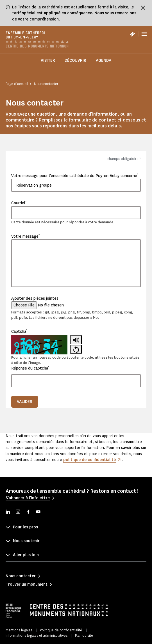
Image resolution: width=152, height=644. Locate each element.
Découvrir (75, 60)
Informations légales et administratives (37, 635)
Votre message (25, 236)
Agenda (104, 60)
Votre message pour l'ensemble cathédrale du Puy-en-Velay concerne (75, 176)
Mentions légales (19, 630)
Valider (25, 402)
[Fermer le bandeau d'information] (143, 8)
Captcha (19, 331)
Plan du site (84, 635)
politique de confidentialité (89, 460)
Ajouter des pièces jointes (35, 298)
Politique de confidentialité (61, 630)
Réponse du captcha (30, 368)
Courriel (19, 203)
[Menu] (144, 34)
